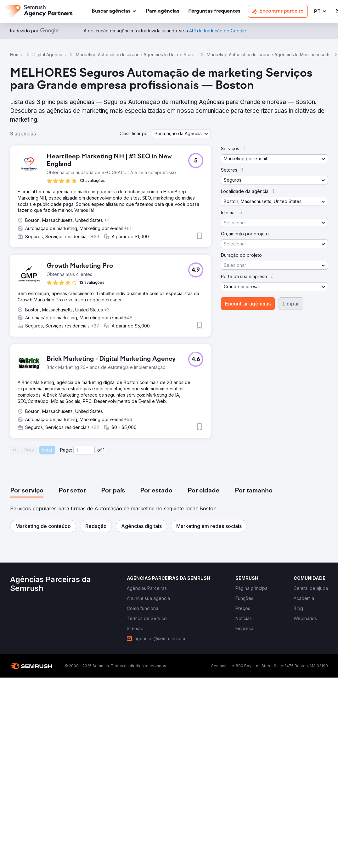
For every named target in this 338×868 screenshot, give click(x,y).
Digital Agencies (49, 55)
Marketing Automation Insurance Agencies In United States (136, 55)
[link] (163, 11)
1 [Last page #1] (104, 450)
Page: (66, 450)
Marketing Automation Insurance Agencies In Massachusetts (269, 55)
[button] (321, 11)
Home (16, 55)
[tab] (27, 491)
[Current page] (84, 450)
